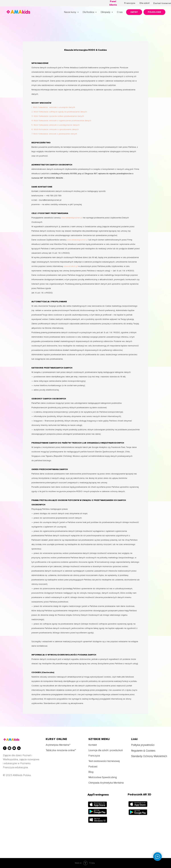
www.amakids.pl (71, 266)
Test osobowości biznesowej (104, 761)
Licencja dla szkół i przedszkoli (106, 750)
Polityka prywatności (143, 745)
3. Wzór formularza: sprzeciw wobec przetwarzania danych (58, 116)
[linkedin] (19, 748)
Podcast (93, 766)
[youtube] (14, 748)
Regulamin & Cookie (143, 751)
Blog (91, 772)
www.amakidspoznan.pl (72, 218)
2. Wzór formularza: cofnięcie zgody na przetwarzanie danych (59, 112)
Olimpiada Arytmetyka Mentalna (106, 783)
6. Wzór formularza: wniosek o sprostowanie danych (55, 129)
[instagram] (9, 748)
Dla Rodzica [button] (89, 12)
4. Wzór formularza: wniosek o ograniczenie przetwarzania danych (61, 121)
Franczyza (130, 3)
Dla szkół (145, 3)
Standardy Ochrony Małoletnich (149, 756)
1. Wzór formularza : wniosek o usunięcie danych (53, 107)
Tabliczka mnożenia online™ (61, 750)
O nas (120, 12)
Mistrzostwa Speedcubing (103, 777)
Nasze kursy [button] (70, 12)
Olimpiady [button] (106, 12)
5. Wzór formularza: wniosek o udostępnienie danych (55, 125)
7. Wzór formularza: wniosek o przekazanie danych (54, 134)
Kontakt (93, 745)
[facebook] (5, 748)
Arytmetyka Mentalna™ (58, 745)
